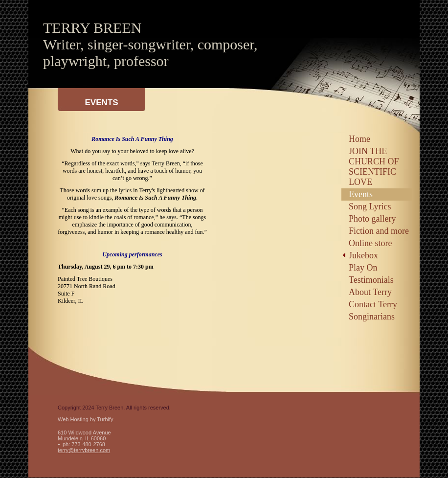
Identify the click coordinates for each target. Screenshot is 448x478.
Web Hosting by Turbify (86, 419)
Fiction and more (379, 231)
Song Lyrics (370, 206)
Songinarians (372, 317)
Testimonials (371, 280)
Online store (370, 243)
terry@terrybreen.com (84, 450)
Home (359, 139)
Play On (363, 268)
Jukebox (363, 255)
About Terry (370, 292)
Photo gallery (372, 219)
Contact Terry (373, 304)
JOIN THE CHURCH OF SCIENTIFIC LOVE (374, 167)
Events (361, 194)
